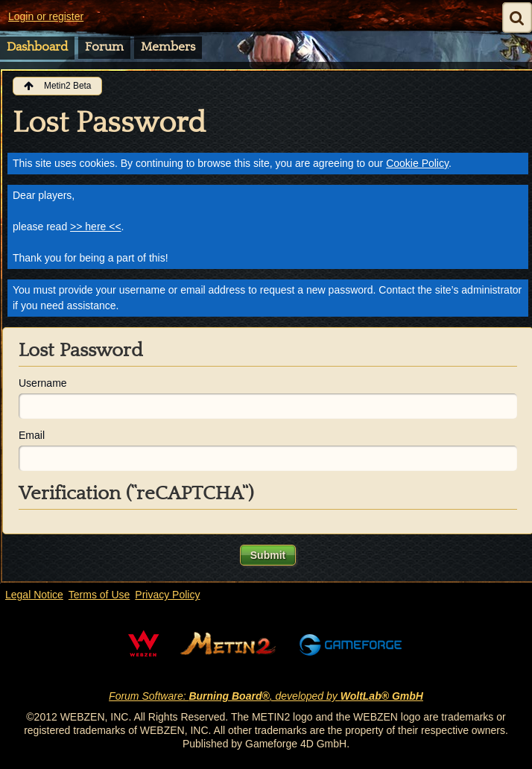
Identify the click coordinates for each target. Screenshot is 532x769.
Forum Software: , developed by (266, 696)
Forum (104, 47)
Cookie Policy (417, 163)
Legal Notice (34, 595)
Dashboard (37, 47)
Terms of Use (99, 595)
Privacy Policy (167, 595)
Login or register (46, 16)
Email (32, 435)
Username (43, 383)
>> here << (96, 227)
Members (168, 47)
